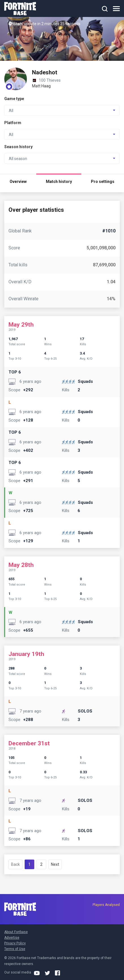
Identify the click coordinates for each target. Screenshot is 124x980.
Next (55, 864)
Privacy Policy (15, 943)
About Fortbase (16, 932)
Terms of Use (15, 949)
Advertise (12, 938)
